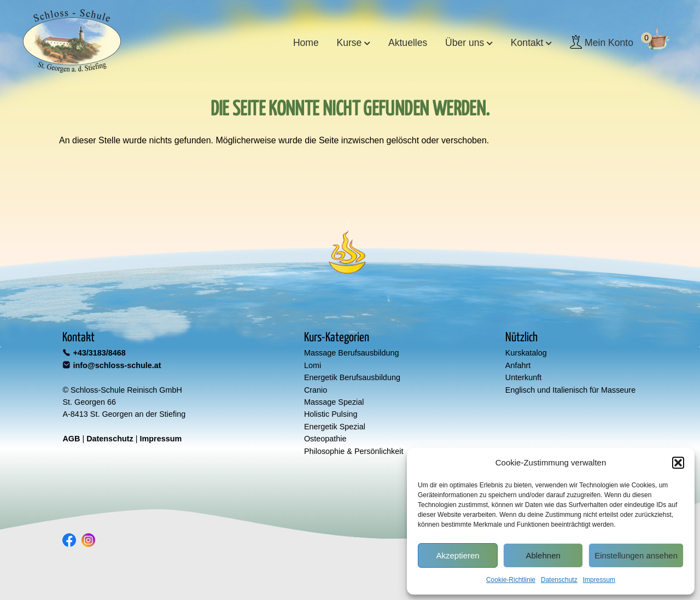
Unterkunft (523, 377)
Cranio (316, 390)
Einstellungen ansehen (636, 555)
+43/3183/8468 (99, 353)
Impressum (599, 580)
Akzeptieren (457, 555)
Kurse (349, 43)
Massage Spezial (334, 402)
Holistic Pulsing (331, 414)
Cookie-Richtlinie (511, 580)
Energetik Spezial (335, 427)
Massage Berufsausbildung (352, 353)
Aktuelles (408, 43)
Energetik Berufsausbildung (352, 377)
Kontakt (527, 43)
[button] (678, 463)
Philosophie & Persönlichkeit (354, 451)
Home (306, 43)
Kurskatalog (526, 353)
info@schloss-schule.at (117, 365)
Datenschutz (559, 580)
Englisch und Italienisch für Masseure (570, 390)
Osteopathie (325, 439)
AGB (71, 439)
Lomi (313, 365)
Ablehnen (543, 555)
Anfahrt (518, 365)
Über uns (465, 43)
